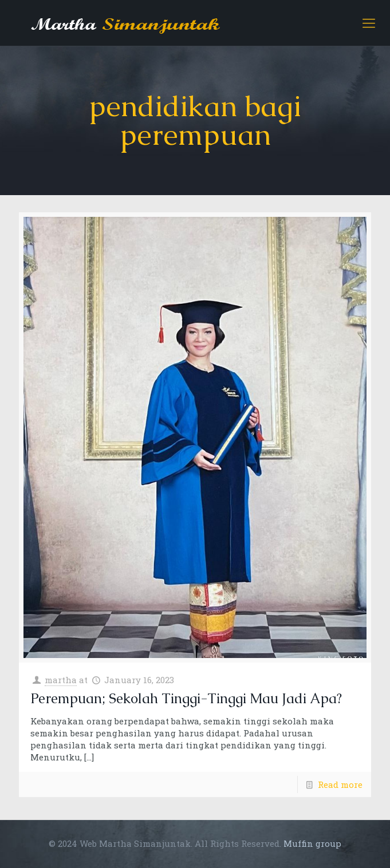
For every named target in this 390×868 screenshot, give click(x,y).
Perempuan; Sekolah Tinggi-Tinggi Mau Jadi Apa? (186, 698)
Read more (340, 784)
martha (61, 680)
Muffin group (312, 843)
